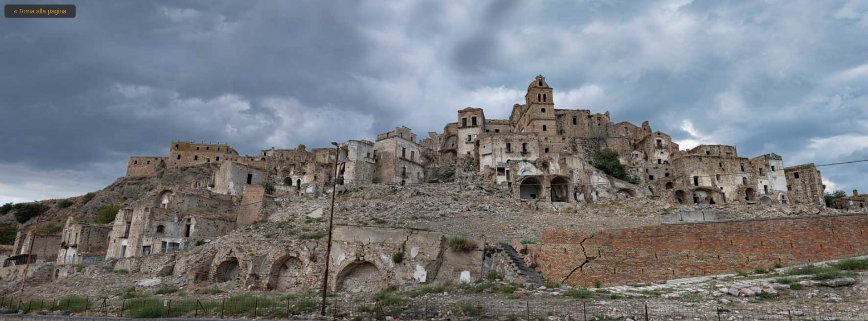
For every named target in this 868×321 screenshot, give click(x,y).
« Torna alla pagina (40, 11)
